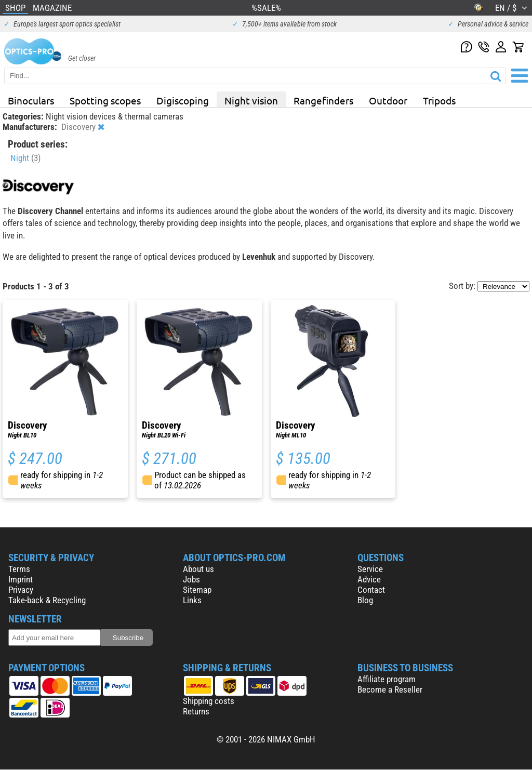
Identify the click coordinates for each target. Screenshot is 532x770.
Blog (365, 600)
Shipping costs (209, 701)
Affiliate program (387, 679)
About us (198, 569)
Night (25, 158)
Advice (369, 579)
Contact (371, 590)
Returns (196, 711)
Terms (19, 569)
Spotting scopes (105, 100)
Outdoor (388, 100)
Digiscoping (183, 100)
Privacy (21, 590)
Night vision (251, 100)
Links (192, 600)
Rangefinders (323, 100)
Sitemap (197, 590)
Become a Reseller (390, 689)
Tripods (439, 100)
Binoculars (31, 100)
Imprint (21, 579)
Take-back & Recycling (47, 600)
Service (370, 569)
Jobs (191, 579)
